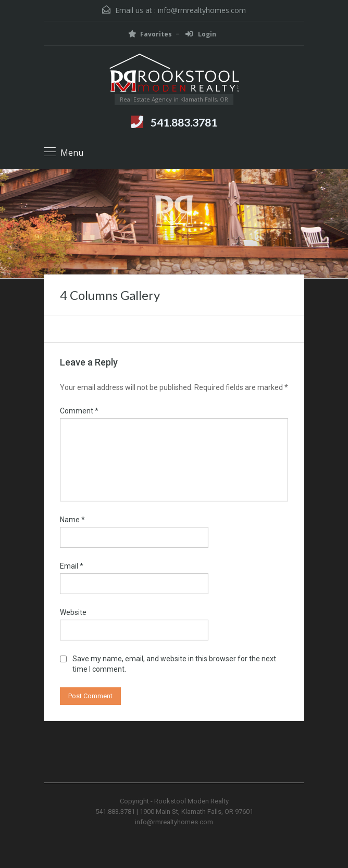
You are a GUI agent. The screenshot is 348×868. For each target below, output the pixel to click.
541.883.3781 (184, 122)
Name (72, 520)
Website (73, 612)
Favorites (150, 34)
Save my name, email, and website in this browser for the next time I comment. (174, 664)
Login (201, 34)
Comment (79, 411)
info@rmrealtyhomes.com (202, 10)
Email (72, 566)
